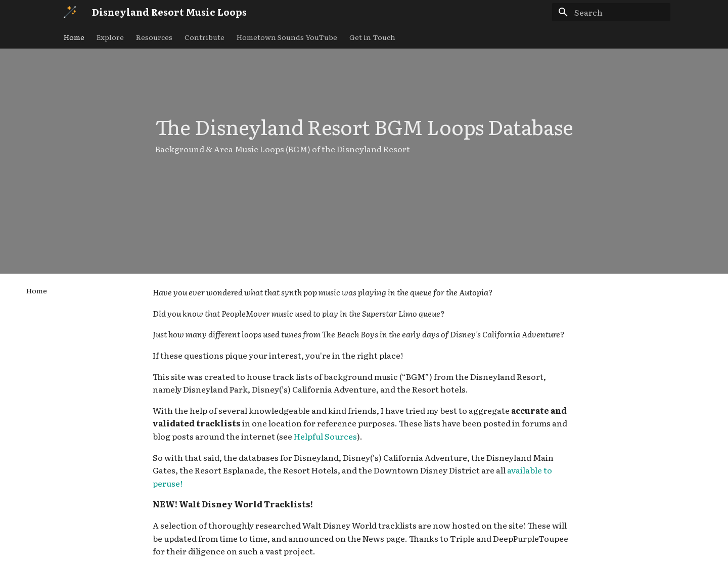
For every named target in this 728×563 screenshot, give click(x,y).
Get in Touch (372, 37)
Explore (110, 37)
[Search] (611, 12)
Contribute (204, 37)
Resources (154, 37)
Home (74, 37)
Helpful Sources (325, 436)
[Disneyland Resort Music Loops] (70, 12)
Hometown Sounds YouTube (287, 37)
